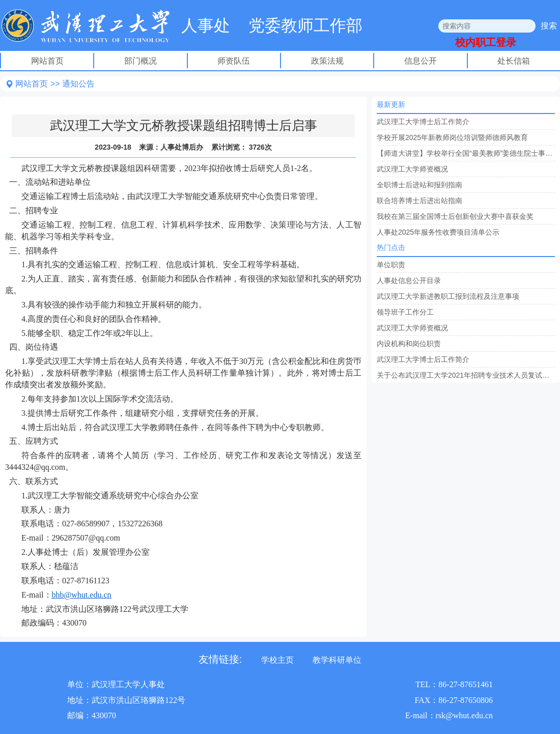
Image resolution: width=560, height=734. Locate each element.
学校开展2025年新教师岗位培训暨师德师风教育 (452, 137)
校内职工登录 (486, 42)
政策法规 (327, 61)
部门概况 (141, 61)
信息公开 (421, 61)
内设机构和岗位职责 (409, 344)
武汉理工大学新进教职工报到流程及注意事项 (448, 296)
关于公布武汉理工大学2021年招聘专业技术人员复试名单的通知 (466, 375)
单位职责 (391, 265)
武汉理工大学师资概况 (412, 169)
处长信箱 (514, 61)
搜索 (549, 26)
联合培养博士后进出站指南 (419, 201)
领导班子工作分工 (405, 312)
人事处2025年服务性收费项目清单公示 (438, 232)
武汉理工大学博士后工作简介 (423, 122)
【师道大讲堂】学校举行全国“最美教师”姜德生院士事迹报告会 (466, 153)
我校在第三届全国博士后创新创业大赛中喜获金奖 (455, 216)
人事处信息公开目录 (409, 280)
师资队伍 (234, 61)
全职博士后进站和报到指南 (419, 185)
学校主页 (277, 660)
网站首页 (47, 61)
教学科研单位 (337, 660)
